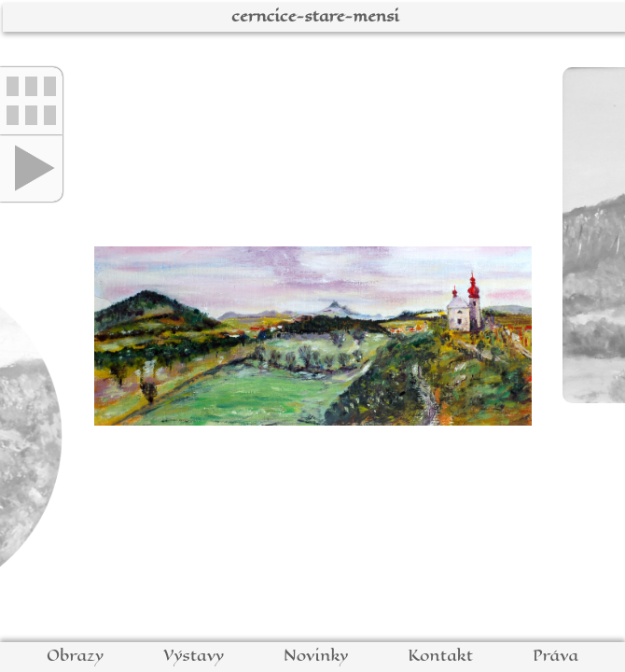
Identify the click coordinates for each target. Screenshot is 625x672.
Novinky (316, 656)
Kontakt (440, 656)
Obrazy (75, 656)
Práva (556, 656)
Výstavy (194, 656)
